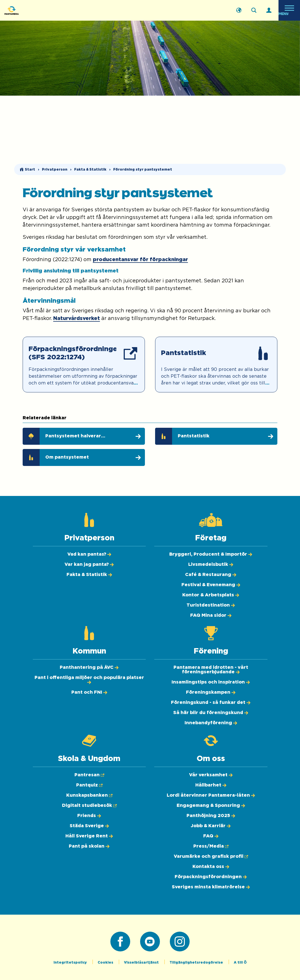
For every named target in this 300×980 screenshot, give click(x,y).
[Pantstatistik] (216, 365)
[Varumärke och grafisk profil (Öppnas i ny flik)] (211, 856)
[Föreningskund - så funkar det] (211, 702)
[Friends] (89, 816)
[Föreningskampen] (211, 692)
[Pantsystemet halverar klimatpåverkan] (84, 436)
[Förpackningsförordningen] (211, 877)
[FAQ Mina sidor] (211, 615)
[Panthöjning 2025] (211, 816)
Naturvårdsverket (77, 319)
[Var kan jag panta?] (89, 564)
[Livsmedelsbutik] (211, 564)
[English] (239, 10)
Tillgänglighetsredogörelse (197, 962)
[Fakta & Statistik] (89, 575)
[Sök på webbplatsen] (254, 10)
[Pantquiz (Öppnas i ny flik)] (89, 785)
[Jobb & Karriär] (211, 826)
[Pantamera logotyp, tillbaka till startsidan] (33, 10)
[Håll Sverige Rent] (89, 836)
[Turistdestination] (211, 605)
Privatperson (55, 169)
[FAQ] (211, 836)
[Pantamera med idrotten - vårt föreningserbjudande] (211, 670)
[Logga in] (269, 10)
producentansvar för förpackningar (140, 260)
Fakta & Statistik (90, 169)
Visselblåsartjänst (142, 962)
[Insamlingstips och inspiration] (211, 682)
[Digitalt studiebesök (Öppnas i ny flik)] (89, 805)
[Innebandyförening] (211, 723)
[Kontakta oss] (211, 867)
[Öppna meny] (289, 10)
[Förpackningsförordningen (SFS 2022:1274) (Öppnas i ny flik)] (84, 365)
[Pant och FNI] (89, 692)
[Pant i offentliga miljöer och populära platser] (89, 680)
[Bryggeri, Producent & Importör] (211, 554)
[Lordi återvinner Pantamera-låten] (211, 795)
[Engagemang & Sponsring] (211, 805)
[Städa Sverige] (89, 826)
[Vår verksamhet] (211, 775)
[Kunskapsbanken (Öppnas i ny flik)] (89, 795)
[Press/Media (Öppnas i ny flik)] (211, 846)
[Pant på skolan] (89, 846)
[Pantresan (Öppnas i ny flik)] (89, 775)
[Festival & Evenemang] (211, 585)
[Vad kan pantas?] (89, 554)
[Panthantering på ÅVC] (89, 667)
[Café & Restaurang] (211, 575)
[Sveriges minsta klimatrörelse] (211, 887)
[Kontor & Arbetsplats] (211, 595)
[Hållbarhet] (211, 785)
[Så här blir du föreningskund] (211, 713)
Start (30, 169)
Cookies (106, 962)
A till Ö (240, 962)
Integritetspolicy (71, 962)
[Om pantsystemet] (84, 457)
